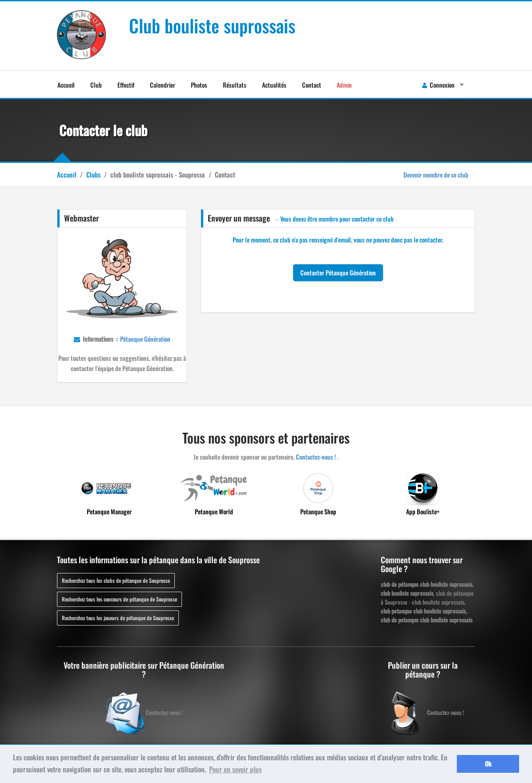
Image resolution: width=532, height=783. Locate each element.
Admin (344, 85)
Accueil (66, 85)
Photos (199, 85)
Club (96, 85)
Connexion (438, 85)
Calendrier (163, 85)
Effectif (126, 85)
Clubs (93, 174)
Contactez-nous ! (316, 457)
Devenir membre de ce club (436, 175)
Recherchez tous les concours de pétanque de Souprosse (119, 599)
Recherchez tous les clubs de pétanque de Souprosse (116, 580)
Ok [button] (488, 764)
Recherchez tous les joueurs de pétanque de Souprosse (118, 618)
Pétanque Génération (145, 339)
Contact (312, 85)
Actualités (274, 85)
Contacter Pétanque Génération (338, 272)
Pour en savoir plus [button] (235, 769)
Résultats (235, 85)
